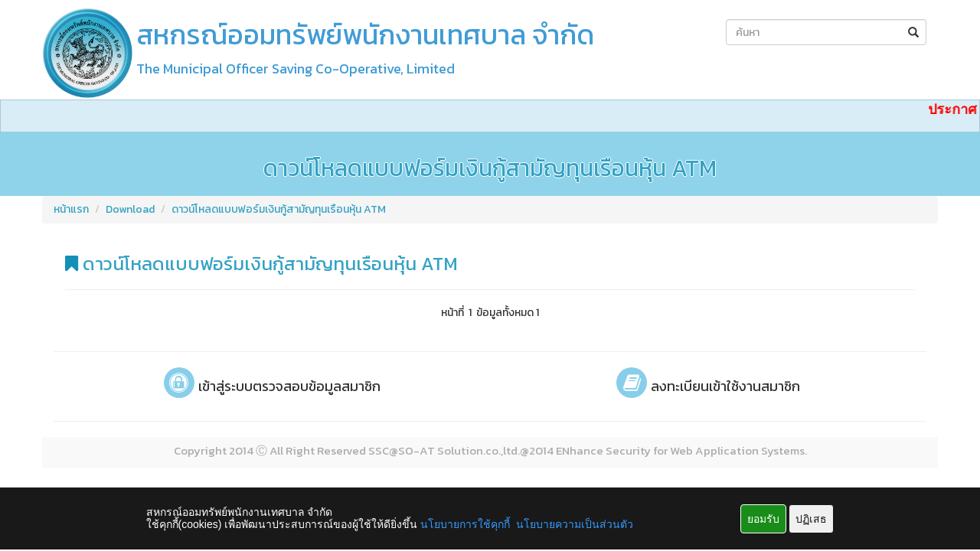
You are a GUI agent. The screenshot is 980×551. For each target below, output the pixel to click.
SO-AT (416, 450)
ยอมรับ (763, 519)
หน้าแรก (71, 209)
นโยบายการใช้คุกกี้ (465, 524)
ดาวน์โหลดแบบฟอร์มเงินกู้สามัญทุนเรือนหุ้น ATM (279, 209)
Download (130, 209)
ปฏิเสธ (811, 519)
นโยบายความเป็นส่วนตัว (575, 524)
